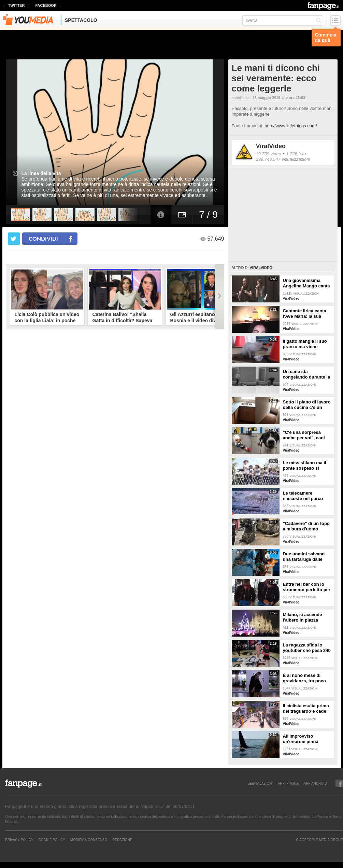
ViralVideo (271, 146)
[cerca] (283, 20)
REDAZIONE (122, 840)
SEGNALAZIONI (260, 783)
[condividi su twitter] (14, 239)
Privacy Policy (19, 840)
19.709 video (269, 154)
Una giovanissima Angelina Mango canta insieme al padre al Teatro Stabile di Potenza (306, 283)
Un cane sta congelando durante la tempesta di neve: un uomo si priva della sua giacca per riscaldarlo (308, 374)
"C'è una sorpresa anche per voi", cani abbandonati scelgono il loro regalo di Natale (306, 435)
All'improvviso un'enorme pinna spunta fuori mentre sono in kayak (304, 739)
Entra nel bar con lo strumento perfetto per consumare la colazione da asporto (307, 587)
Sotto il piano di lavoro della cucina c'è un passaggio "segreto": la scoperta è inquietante (307, 405)
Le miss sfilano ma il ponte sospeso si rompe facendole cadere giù (305, 466)
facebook (46, 5)
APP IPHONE (288, 783)
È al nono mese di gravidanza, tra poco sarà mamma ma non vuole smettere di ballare (305, 678)
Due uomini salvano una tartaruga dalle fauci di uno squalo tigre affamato (304, 557)
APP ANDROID (315, 783)
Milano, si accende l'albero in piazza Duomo (303, 617)
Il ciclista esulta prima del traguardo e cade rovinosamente (306, 709)
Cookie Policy (52, 840)
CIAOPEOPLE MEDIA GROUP (319, 840)
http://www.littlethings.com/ (291, 126)
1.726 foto (296, 154)
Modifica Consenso (89, 840)
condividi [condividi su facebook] (43, 238)
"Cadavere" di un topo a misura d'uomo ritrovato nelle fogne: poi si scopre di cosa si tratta (307, 526)
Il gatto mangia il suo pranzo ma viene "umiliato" (305, 344)
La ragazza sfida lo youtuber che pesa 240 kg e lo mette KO (307, 648)
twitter (17, 5)
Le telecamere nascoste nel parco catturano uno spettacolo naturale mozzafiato (303, 496)
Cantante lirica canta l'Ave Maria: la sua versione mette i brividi (307, 314)
